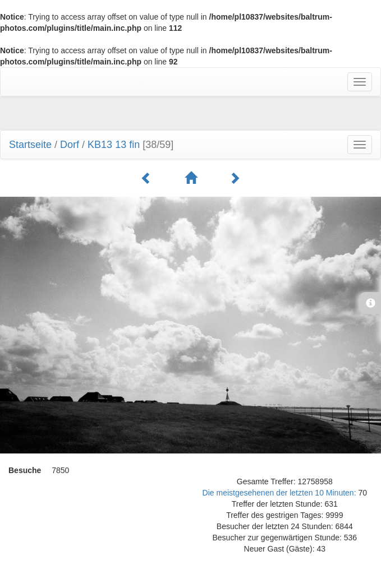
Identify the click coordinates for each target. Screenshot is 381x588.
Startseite (30, 145)
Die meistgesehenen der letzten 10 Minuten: (281, 493)
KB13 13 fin (114, 145)
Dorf (70, 145)
